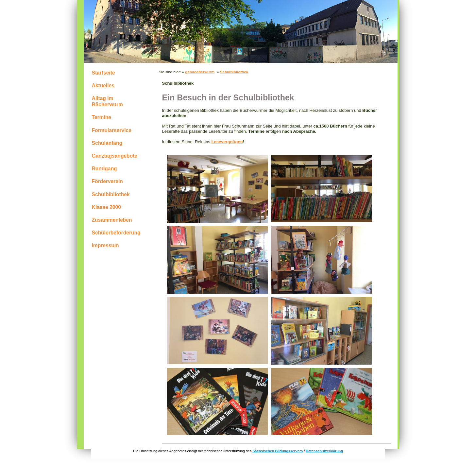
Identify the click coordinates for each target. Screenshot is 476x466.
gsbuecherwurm (200, 72)
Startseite (103, 73)
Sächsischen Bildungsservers (278, 451)
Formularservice (112, 130)
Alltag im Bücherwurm (107, 101)
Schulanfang (107, 143)
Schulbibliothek (111, 194)
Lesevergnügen (227, 142)
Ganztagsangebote (115, 156)
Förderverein (107, 181)
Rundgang (104, 169)
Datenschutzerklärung (324, 451)
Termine (102, 117)
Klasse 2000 (106, 207)
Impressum (105, 245)
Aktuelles (103, 86)
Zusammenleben (112, 220)
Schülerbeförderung (116, 233)
